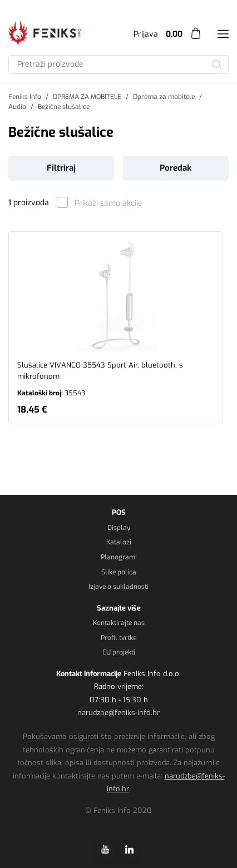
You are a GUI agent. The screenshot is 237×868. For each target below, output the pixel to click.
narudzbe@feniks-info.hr (119, 713)
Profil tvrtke (119, 638)
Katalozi (119, 542)
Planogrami (119, 557)
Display (119, 528)
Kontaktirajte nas (119, 623)
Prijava (146, 34)
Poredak (176, 168)
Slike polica (119, 572)
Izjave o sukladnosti (119, 587)
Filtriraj (61, 168)
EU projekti (119, 652)
